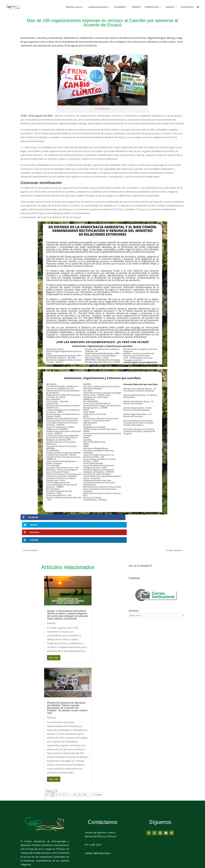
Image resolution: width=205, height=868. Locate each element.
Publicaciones (152, 7)
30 (84, 772)
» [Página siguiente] (92, 772)
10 (75, 772)
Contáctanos (187, 7)
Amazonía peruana (98, 7)
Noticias (51, 600)
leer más (54, 635)
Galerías (170, 7)
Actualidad (120, 7)
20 (79, 772)
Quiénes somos (74, 7)
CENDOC (136, 7)
